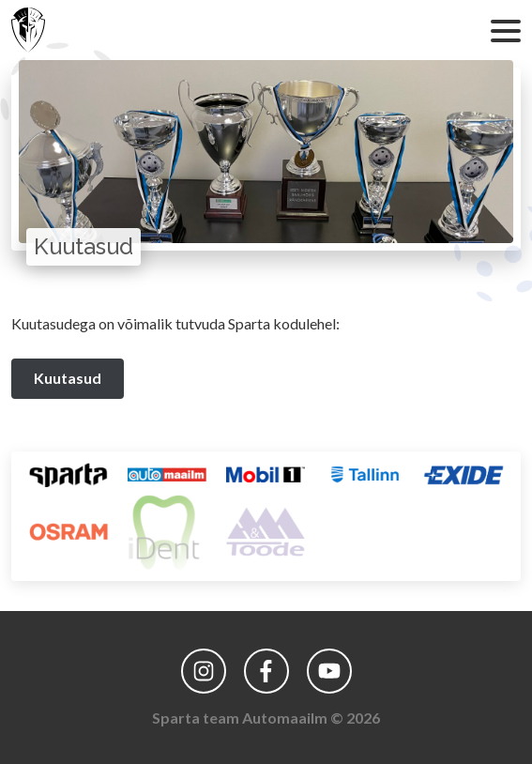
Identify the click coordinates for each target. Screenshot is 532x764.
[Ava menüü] (502, 31)
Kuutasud (68, 378)
